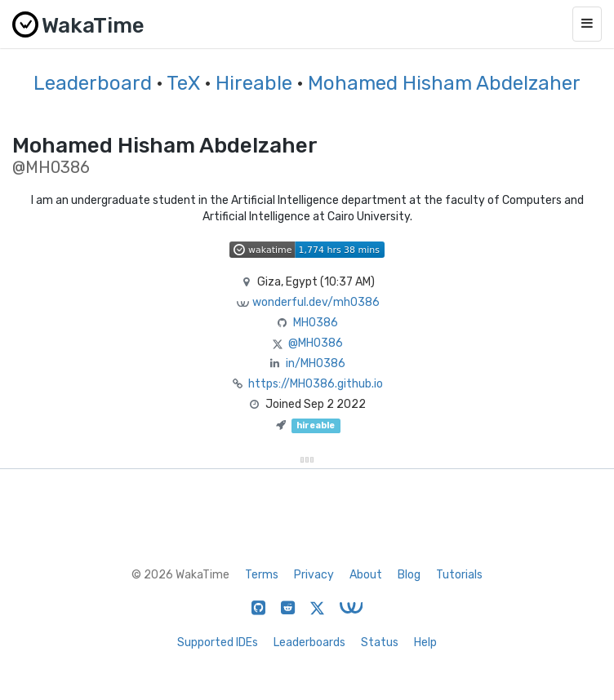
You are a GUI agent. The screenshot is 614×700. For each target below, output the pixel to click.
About (366, 575)
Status (380, 642)
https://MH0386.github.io (316, 384)
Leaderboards (309, 642)
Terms (262, 575)
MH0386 (316, 323)
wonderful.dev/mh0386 (316, 302)
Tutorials (459, 575)
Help (425, 642)
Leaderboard (93, 83)
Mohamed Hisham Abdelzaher (444, 83)
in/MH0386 (316, 363)
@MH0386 (316, 343)
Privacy (314, 575)
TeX (183, 83)
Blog (409, 575)
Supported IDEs (218, 642)
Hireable (254, 83)
